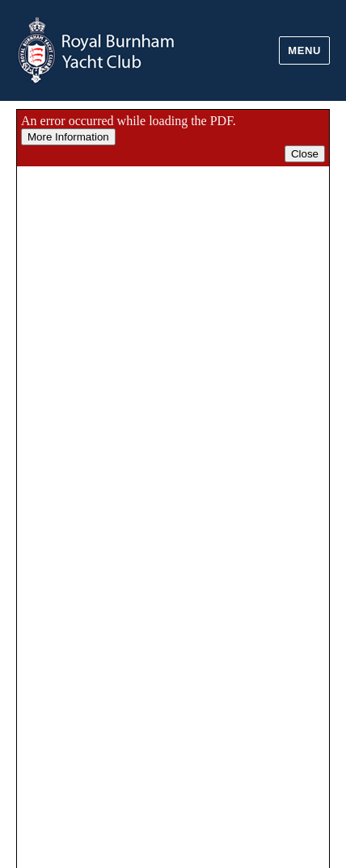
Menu (304, 50)
